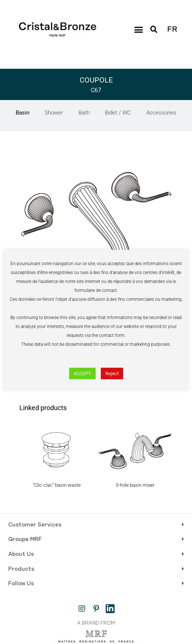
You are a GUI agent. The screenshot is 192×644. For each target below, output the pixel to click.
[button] (139, 30)
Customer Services (35, 525)
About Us (21, 554)
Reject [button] (112, 373)
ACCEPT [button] (82, 373)
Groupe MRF (25, 540)
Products (21, 569)
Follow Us (21, 584)
